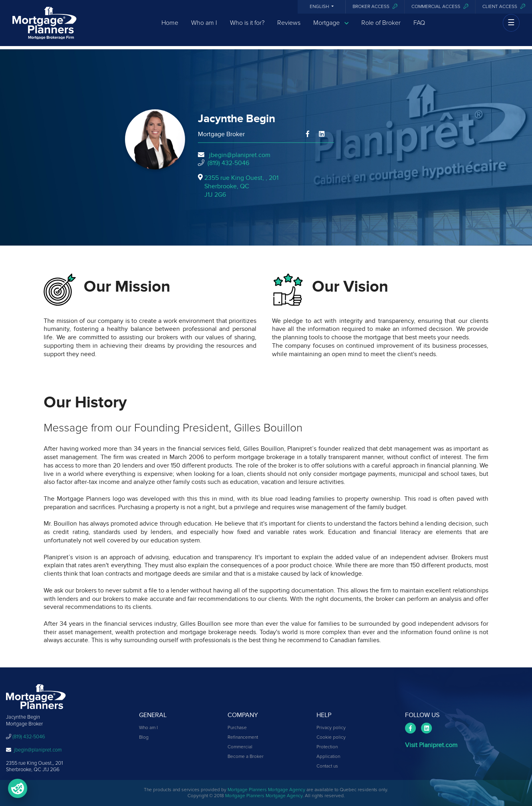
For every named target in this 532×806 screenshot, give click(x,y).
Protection (327, 747)
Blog (144, 737)
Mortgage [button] (331, 29)
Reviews (289, 29)
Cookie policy (331, 737)
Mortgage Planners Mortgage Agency (266, 790)
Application (328, 757)
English (320, 7)
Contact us (327, 766)
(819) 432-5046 (228, 163)
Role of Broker (381, 29)
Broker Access (375, 7)
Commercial (240, 747)
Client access (504, 7)
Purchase (237, 728)
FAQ (419, 29)
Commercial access (440, 7)
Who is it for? (247, 29)
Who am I (204, 29)
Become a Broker (246, 757)
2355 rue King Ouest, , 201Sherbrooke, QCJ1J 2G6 (241, 186)
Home (170, 29)
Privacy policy (331, 728)
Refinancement (243, 737)
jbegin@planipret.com (240, 155)
